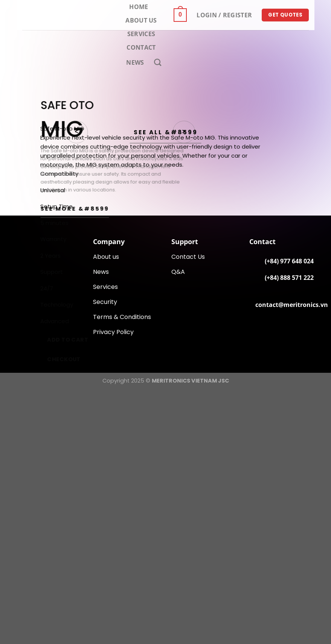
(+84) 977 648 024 (289, 261)
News (135, 62)
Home (139, 7)
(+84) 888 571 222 (289, 278)
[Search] (158, 62)
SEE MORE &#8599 (75, 209)
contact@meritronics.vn (292, 305)
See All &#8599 (166, 132)
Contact (141, 47)
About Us (141, 20)
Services (141, 34)
